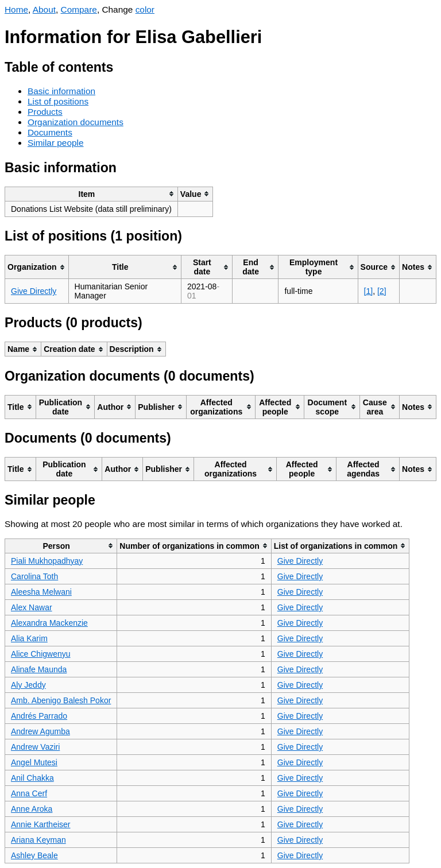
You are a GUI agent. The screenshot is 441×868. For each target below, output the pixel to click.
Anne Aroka (32, 809)
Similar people (56, 143)
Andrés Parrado (39, 716)
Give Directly (34, 291)
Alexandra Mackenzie (49, 623)
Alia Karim (29, 638)
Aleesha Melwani (41, 592)
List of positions (58, 101)
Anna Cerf (29, 793)
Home (16, 9)
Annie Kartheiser (41, 824)
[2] (382, 291)
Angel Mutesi (34, 762)
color (145, 9)
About (44, 9)
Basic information (61, 91)
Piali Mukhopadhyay (47, 561)
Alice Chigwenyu (41, 654)
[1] (369, 291)
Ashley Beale (34, 855)
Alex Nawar (32, 607)
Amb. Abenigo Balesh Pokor (61, 700)
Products (45, 112)
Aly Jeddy (28, 685)
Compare (79, 9)
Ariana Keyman (38, 840)
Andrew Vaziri (35, 747)
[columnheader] (92, 194)
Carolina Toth (34, 576)
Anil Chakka (32, 778)
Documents (50, 132)
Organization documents (76, 122)
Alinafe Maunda (39, 669)
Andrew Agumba (40, 731)
